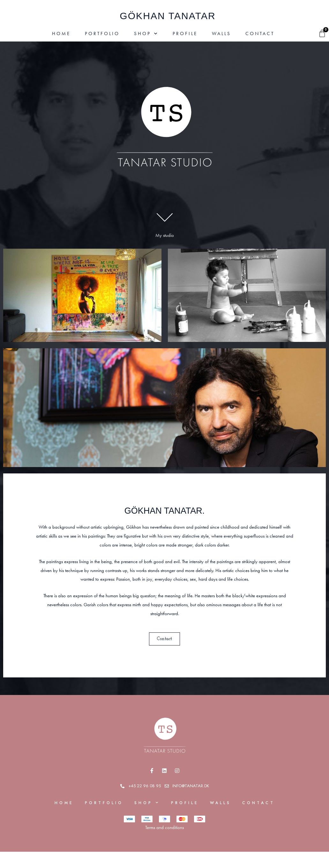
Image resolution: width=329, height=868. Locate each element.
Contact (260, 34)
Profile (185, 34)
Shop (146, 34)
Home (61, 34)
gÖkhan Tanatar (168, 16)
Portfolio (102, 34)
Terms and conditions (164, 828)
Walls (221, 34)
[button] (164, 639)
